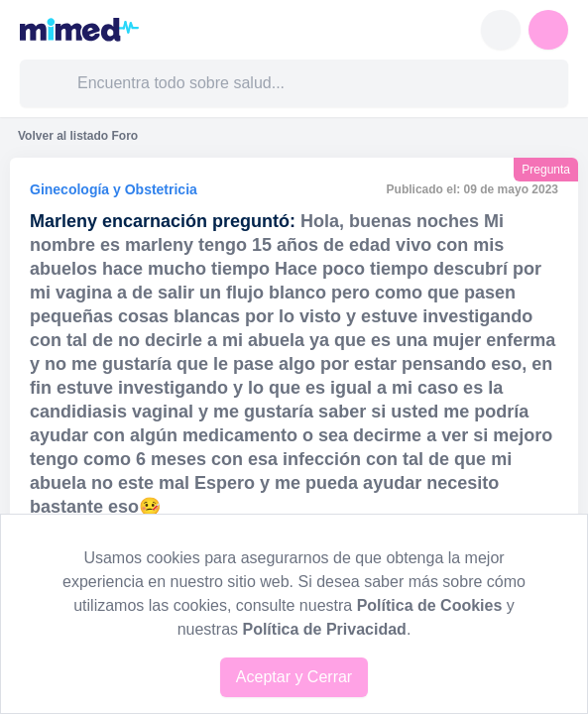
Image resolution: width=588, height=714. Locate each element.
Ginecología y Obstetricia (114, 189)
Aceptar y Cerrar (294, 677)
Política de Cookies (430, 605)
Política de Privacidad (324, 629)
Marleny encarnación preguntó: (163, 221)
